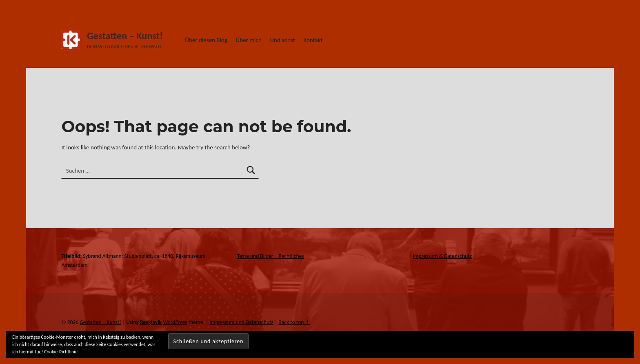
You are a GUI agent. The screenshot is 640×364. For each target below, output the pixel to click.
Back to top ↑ (294, 322)
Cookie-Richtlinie (61, 352)
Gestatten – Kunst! (125, 36)
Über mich (249, 40)
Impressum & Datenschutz (442, 256)
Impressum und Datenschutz (241, 322)
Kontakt (313, 40)
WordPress (175, 322)
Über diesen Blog (206, 40)
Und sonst (283, 40)
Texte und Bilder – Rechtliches (271, 256)
